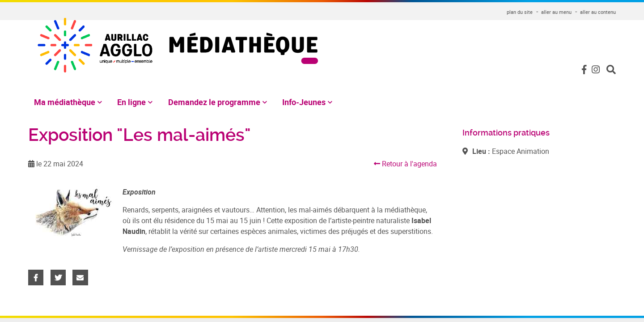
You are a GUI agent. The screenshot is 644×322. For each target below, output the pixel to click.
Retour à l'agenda (405, 164)
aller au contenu (598, 12)
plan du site (520, 12)
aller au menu (556, 12)
